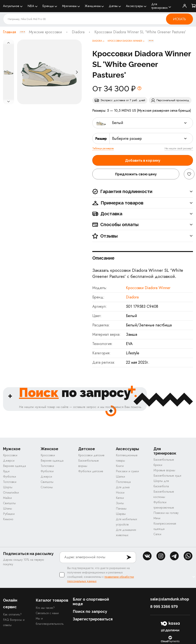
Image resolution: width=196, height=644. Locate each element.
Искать (179, 19)
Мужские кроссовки (45, 32)
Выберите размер (127, 139)
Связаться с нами (47, 613)
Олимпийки (11, 493)
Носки (120, 493)
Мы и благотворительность (50, 621)
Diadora (78, 32)
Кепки (120, 498)
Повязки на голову (166, 513)
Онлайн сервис (10, 604)
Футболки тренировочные (164, 505)
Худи (6, 471)
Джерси (9, 461)
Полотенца (123, 482)
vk (147, 556)
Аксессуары (135, 6)
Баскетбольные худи (167, 476)
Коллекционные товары (127, 458)
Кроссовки (10, 455)
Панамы (121, 508)
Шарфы (121, 514)
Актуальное (11, 6)
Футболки (9, 477)
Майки (7, 498)
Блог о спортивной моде (91, 602)
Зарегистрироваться (93, 619)
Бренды (48, 6)
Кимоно (8, 519)
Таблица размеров (103, 148)
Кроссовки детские (91, 455)
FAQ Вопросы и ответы (14, 622)
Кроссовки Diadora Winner (148, 288)
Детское (87, 449)
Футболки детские (91, 471)
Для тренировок (160, 6)
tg (174, 556)
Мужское (12, 449)
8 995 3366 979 (164, 607)
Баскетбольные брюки (164, 462)
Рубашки (9, 514)
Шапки (120, 477)
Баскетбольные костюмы (164, 494)
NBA (31, 6)
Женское (49, 449)
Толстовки (10, 482)
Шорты (8, 487)
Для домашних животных (126, 532)
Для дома (123, 487)
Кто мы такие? (45, 608)
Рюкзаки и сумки (127, 471)
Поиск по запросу (90, 611)
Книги (120, 466)
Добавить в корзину (143, 160)
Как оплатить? (12, 614)
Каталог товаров (52, 600)
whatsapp (188, 556)
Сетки (157, 534)
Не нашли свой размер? (179, 148)
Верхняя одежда (14, 466)
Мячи (157, 518)
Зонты (120, 503)
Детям (113, 6)
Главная (9, 32)
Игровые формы (164, 470)
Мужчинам (69, 6)
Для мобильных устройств (126, 522)
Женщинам (93, 6)
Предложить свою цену (136, 174)
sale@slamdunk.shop (170, 599)
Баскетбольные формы (89, 463)
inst (161, 556)
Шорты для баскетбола (161, 484)
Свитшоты (9, 503)
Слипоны (47, 487)
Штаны (8, 508)
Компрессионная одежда (165, 526)
